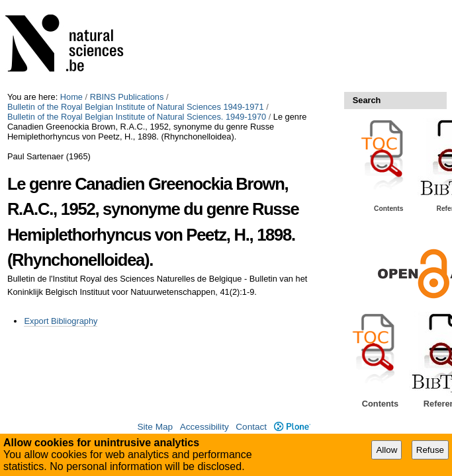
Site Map (155, 427)
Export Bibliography (61, 321)
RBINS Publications (127, 97)
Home (71, 97)
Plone (292, 427)
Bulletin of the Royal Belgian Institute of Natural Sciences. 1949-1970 (137, 117)
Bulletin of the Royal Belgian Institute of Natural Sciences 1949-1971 (136, 107)
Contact (251, 427)
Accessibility (204, 427)
